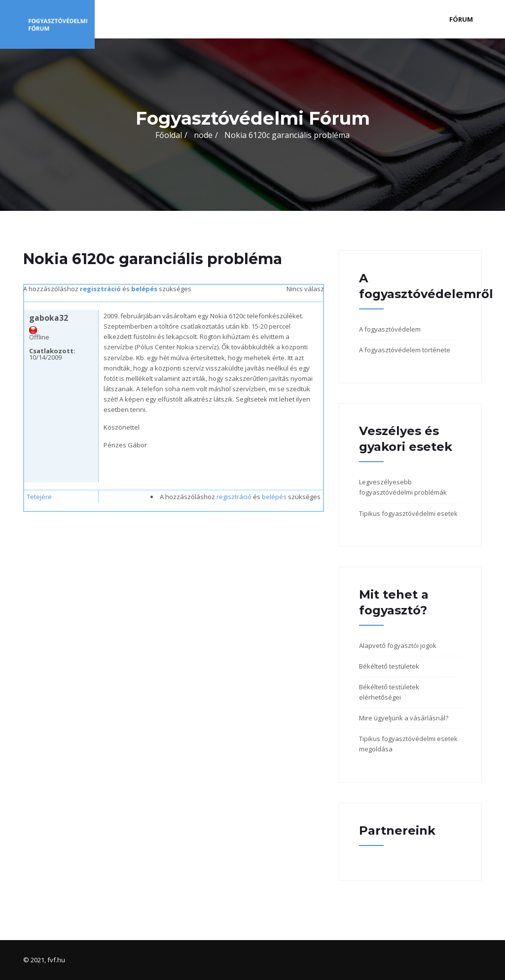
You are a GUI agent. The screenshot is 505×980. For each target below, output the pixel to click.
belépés (144, 289)
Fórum (461, 19)
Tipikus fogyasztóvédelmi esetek (408, 513)
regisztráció (100, 289)
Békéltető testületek (389, 666)
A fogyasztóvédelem (390, 329)
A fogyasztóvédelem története (405, 350)
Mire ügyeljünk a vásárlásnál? (404, 718)
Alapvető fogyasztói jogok (398, 645)
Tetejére (39, 497)
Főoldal (169, 135)
